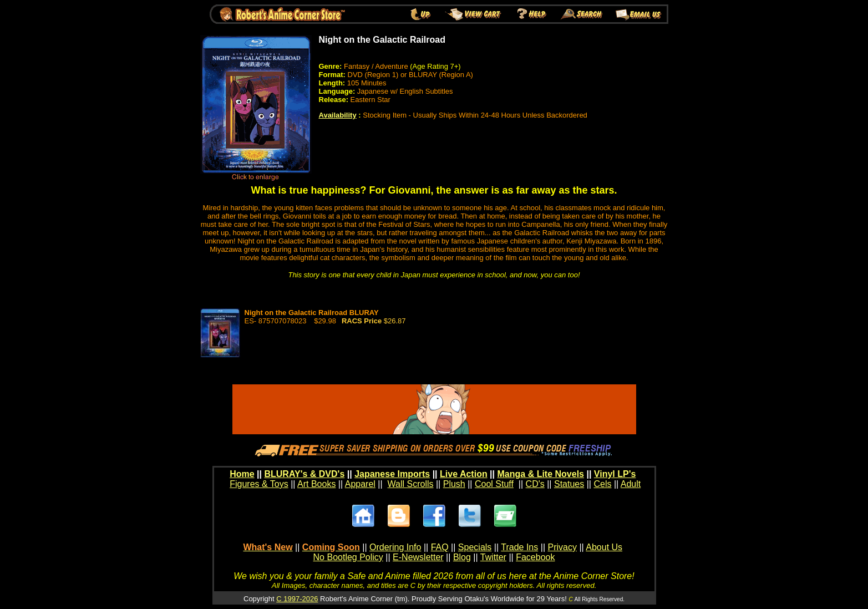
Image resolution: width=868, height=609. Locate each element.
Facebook (535, 557)
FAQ (440, 547)
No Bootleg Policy (348, 557)
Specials (475, 547)
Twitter (493, 557)
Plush (454, 484)
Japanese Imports (392, 474)
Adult (631, 484)
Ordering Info (395, 547)
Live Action (464, 474)
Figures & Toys (259, 484)
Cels (602, 484)
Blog (462, 557)
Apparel (360, 484)
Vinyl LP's (615, 474)
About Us (604, 547)
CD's (535, 484)
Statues (569, 484)
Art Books (316, 484)
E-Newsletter (418, 557)
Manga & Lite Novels (541, 474)
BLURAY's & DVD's (304, 474)
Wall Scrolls (411, 484)
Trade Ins (519, 547)
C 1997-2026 (297, 599)
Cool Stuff (494, 484)
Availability (338, 115)
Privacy (562, 547)
